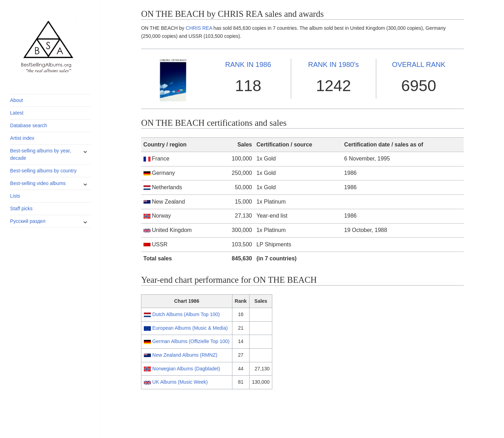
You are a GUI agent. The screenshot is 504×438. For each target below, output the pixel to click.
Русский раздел (28, 221)
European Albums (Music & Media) (190, 328)
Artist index (22, 138)
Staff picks (21, 208)
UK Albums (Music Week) (180, 382)
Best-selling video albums (38, 183)
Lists (15, 196)
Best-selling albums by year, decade (41, 154)
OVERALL (419, 64)
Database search (29, 125)
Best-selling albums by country (43, 171)
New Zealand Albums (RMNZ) (185, 355)
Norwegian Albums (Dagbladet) (186, 369)
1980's (333, 64)
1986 (248, 64)
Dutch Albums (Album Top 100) (186, 314)
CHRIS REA (199, 28)
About (17, 100)
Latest (17, 113)
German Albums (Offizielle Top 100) (191, 341)
